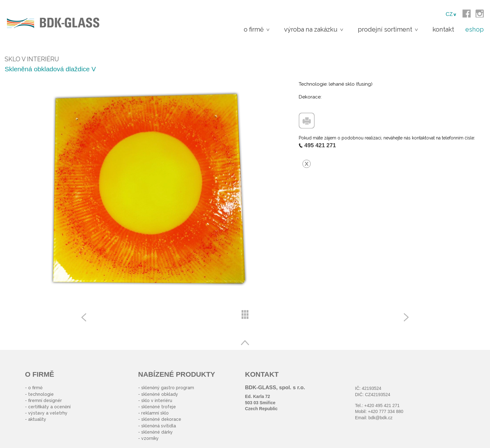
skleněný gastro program (168, 388)
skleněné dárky (157, 432)
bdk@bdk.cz (380, 418)
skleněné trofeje (159, 407)
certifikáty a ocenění (49, 407)
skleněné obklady (160, 394)
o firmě (35, 388)
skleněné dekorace (161, 419)
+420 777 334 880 (385, 411)
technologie (41, 394)
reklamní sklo (155, 413)
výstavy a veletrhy (48, 413)
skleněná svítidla (159, 426)
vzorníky (150, 438)
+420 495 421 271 (382, 405)
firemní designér (45, 400)
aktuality (37, 419)
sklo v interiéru (157, 400)
